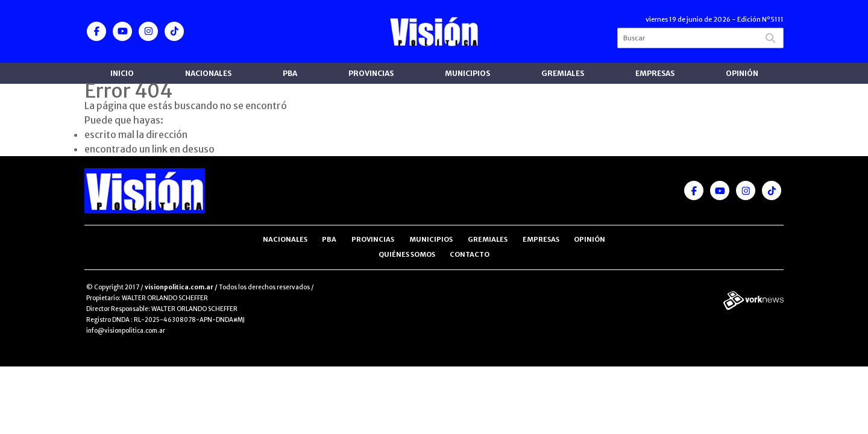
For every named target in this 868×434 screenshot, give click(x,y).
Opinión (742, 73)
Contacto (470, 254)
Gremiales (563, 73)
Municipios (467, 73)
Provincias (371, 73)
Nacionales (208, 73)
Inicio (122, 73)
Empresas (655, 73)
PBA (290, 73)
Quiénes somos (407, 254)
